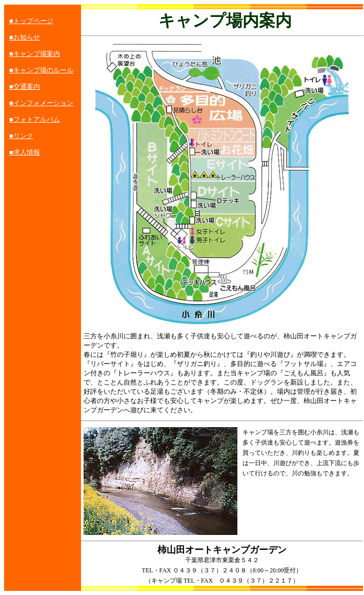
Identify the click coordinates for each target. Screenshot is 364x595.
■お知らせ (25, 37)
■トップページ (31, 21)
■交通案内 (25, 87)
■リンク (21, 136)
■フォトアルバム (35, 119)
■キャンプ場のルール (41, 70)
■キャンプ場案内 (35, 54)
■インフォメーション (41, 103)
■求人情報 (25, 152)
